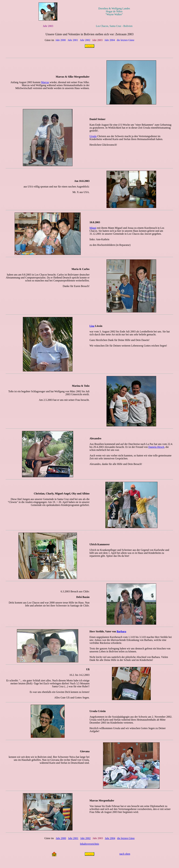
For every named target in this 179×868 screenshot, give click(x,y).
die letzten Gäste (125, 40)
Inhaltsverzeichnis (89, 844)
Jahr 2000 (61, 40)
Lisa (92, 326)
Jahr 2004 (110, 40)
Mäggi (93, 228)
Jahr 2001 (73, 40)
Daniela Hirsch (156, 447)
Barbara (121, 631)
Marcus (45, 82)
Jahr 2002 (85, 40)
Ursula (93, 136)
